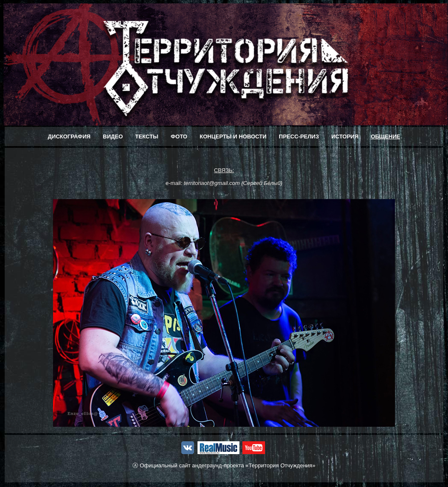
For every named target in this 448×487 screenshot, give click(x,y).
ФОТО (179, 136)
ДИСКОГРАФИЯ (69, 136)
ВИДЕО (113, 136)
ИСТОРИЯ (345, 136)
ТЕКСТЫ (147, 136)
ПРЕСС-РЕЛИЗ (299, 136)
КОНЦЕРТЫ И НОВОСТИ (233, 136)
